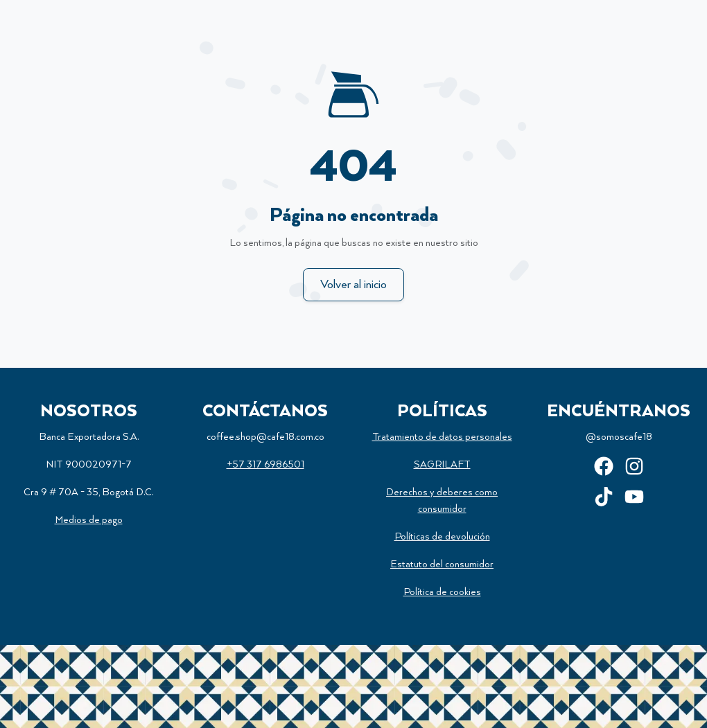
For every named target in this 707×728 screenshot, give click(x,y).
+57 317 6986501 (265, 465)
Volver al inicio (353, 285)
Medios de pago (89, 520)
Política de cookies (442, 592)
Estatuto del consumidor (442, 565)
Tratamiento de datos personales (442, 437)
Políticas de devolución (442, 537)
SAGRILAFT (442, 465)
